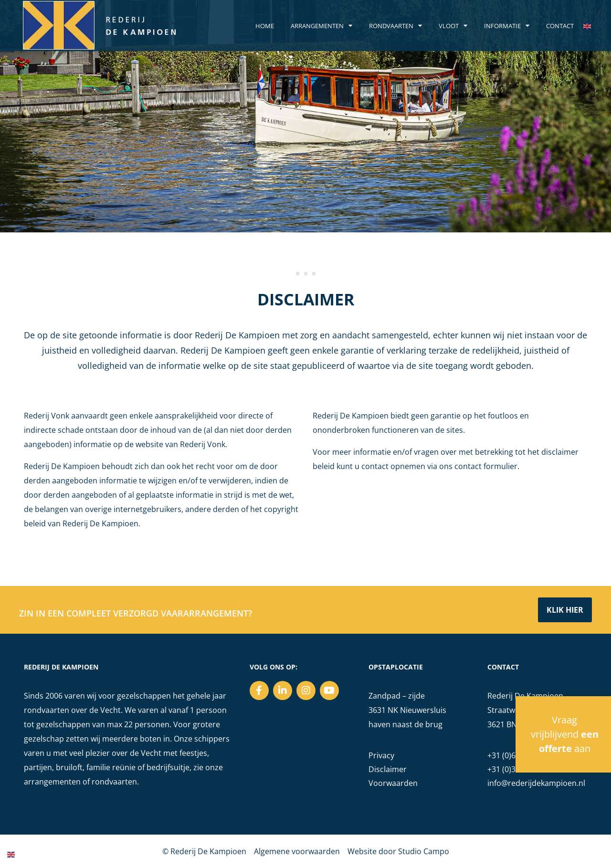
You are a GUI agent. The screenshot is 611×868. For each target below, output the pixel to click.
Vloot (453, 26)
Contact (560, 26)
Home (265, 26)
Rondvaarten (395, 26)
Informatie (507, 26)
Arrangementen (321, 26)
